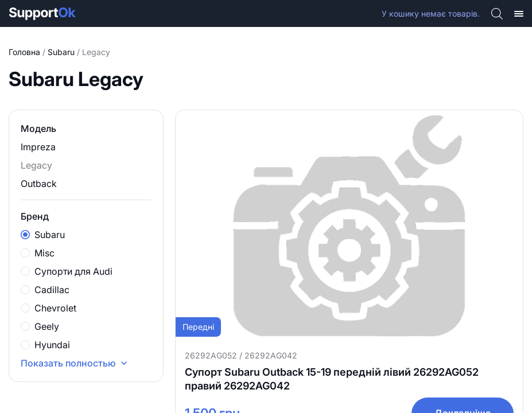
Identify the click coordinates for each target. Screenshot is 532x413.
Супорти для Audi (67, 271)
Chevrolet (48, 308)
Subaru (61, 52)
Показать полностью (75, 363)
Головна (24, 52)
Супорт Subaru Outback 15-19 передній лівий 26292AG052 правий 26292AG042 (332, 379)
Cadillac (45, 290)
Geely (40, 326)
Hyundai (45, 345)
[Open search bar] (497, 13)
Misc (38, 253)
